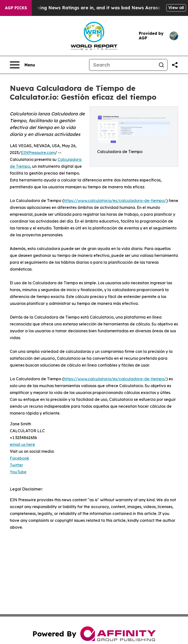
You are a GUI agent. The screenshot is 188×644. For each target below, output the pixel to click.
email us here (22, 444)
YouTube (18, 472)
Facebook (19, 458)
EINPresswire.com (38, 153)
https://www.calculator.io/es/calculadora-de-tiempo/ (115, 201)
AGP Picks (16, 8)
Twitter (16, 465)
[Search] (122, 65)
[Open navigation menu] (22, 65)
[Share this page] (175, 65)
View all (176, 8)
